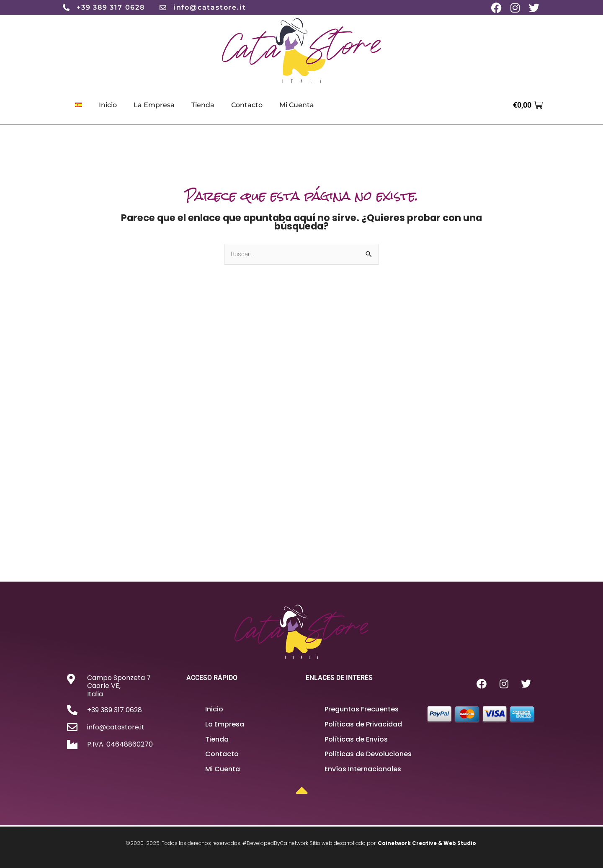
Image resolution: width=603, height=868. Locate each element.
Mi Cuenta (297, 105)
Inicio (108, 105)
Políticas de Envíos (356, 739)
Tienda (203, 105)
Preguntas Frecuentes (362, 710)
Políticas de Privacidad (363, 725)
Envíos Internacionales (363, 769)
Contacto (247, 105)
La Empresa (154, 105)
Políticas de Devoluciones (368, 754)
